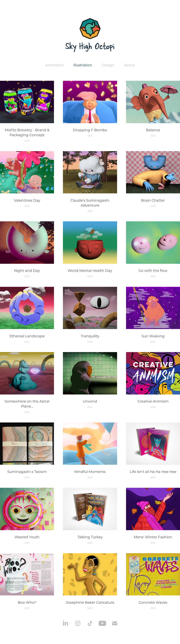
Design (108, 65)
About (129, 65)
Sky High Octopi (90, 46)
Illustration (83, 65)
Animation (54, 65)
